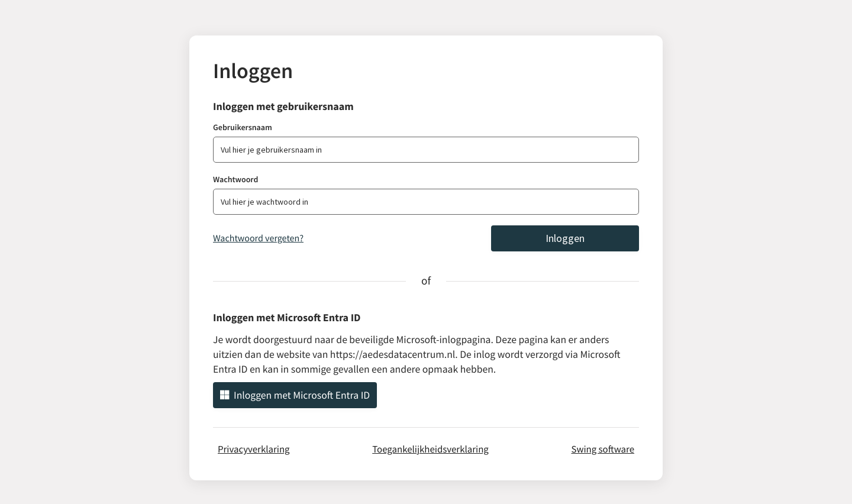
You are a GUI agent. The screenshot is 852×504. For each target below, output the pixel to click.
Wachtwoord (235, 179)
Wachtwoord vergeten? (258, 238)
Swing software (603, 449)
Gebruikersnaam (243, 127)
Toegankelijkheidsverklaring (430, 449)
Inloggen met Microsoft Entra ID (295, 395)
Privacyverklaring (254, 449)
